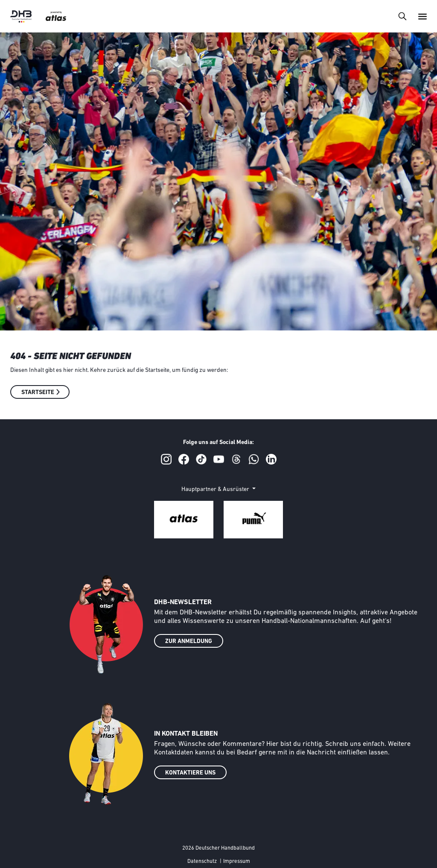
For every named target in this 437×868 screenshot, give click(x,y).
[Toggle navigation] (402, 16)
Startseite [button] (38, 393)
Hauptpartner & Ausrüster (216, 490)
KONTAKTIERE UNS (190, 773)
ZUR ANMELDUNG (189, 642)
